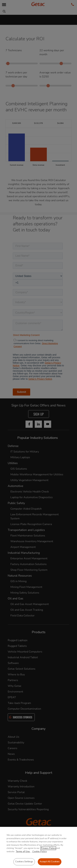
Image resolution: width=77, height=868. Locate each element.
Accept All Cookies (50, 862)
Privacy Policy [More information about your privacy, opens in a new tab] (48, 848)
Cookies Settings (24, 862)
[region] (38, 847)
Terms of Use (23, 852)
